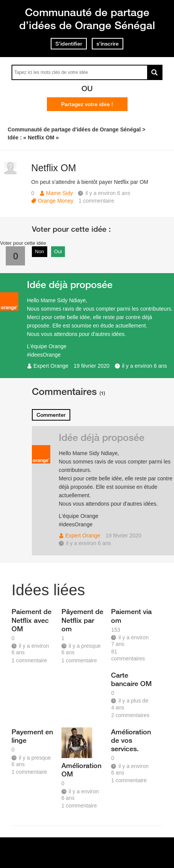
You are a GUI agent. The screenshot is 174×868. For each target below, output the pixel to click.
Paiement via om (131, 616)
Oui (58, 251)
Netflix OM (54, 168)
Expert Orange (51, 366)
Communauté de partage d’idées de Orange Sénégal (87, 19)
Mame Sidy (60, 193)
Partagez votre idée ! (87, 104)
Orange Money (56, 201)
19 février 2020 (92, 366)
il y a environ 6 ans (145, 366)
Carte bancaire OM (131, 679)
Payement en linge (32, 736)
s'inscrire (108, 44)
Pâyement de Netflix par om (82, 620)
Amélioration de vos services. (131, 740)
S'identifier (69, 44)
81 (128, 655)
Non (40, 251)
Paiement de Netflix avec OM (31, 620)
